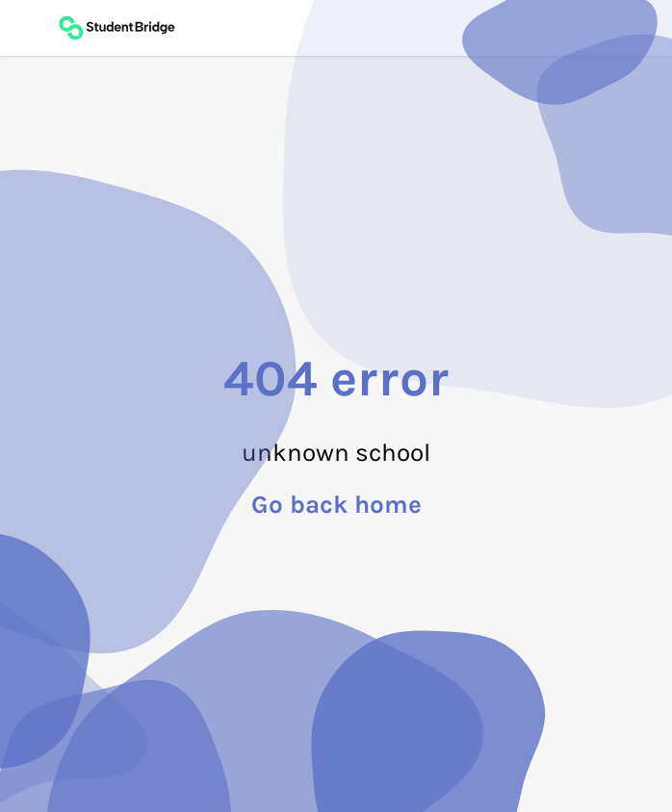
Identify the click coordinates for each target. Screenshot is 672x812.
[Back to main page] (116, 28)
